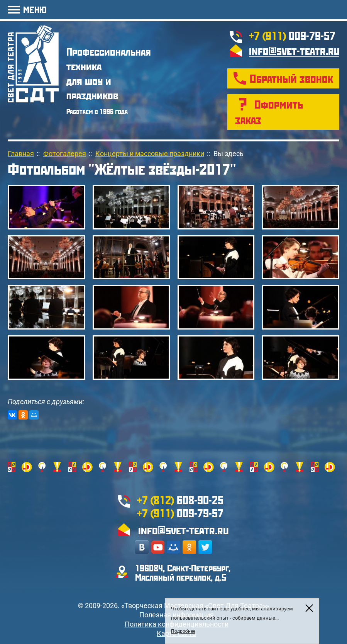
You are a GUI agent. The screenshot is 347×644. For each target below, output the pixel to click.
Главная (21, 154)
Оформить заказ (269, 112)
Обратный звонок (291, 78)
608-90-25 (180, 500)
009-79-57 (292, 35)
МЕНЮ (35, 9)
